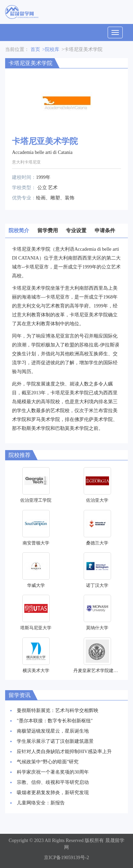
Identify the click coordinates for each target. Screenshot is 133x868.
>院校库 (51, 49)
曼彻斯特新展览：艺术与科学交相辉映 (58, 711)
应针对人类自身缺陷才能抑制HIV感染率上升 (64, 752)
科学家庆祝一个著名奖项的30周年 (53, 772)
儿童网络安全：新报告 (41, 803)
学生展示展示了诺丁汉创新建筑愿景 (55, 741)
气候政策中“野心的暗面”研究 (48, 762)
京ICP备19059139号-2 (66, 858)
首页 (35, 49)
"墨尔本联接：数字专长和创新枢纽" (55, 721)
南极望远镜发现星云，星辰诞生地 (53, 731)
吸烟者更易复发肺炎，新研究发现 (53, 793)
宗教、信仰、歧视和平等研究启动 (53, 782)
